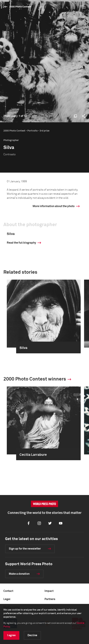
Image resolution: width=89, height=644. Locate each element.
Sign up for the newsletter (25, 549)
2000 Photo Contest (20, 7)
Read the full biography (21, 243)
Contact (8, 591)
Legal (7, 599)
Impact (49, 591)
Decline (32, 635)
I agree (11, 635)
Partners (50, 599)
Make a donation (19, 574)
